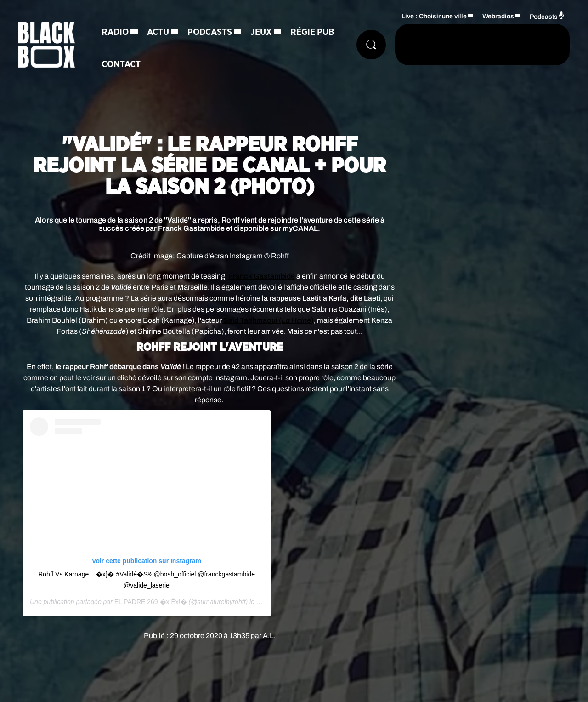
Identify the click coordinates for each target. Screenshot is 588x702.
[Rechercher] (371, 45)
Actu (158, 32)
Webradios (498, 16)
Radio (115, 32)
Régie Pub (312, 32)
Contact (121, 64)
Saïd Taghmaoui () (268, 320)
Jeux (261, 32)
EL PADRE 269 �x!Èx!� (151, 602)
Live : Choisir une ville (434, 16)
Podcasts (210, 32)
